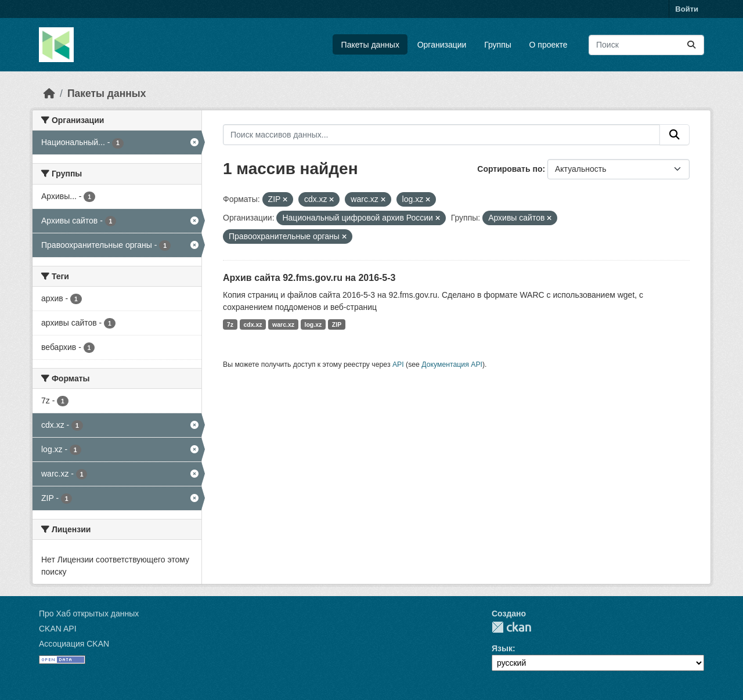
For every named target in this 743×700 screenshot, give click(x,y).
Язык (502, 648)
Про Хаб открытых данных (89, 614)
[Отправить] (691, 45)
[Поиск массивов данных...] (646, 45)
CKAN (511, 627)
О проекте (549, 45)
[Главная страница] (49, 93)
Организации (442, 45)
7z (230, 324)
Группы (498, 45)
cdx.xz (253, 324)
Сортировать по (510, 169)
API (398, 365)
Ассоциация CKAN (74, 644)
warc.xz (283, 324)
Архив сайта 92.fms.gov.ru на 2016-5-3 (309, 278)
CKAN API (58, 629)
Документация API (452, 365)
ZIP (337, 324)
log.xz (313, 324)
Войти (687, 9)
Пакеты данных (370, 45)
